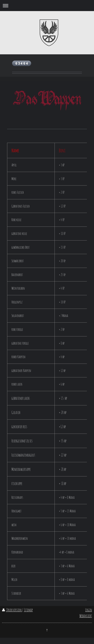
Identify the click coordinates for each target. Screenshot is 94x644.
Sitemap (28, 610)
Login (89, 610)
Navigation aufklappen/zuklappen (47, 6)
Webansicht (86, 616)
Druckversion (12, 610)
